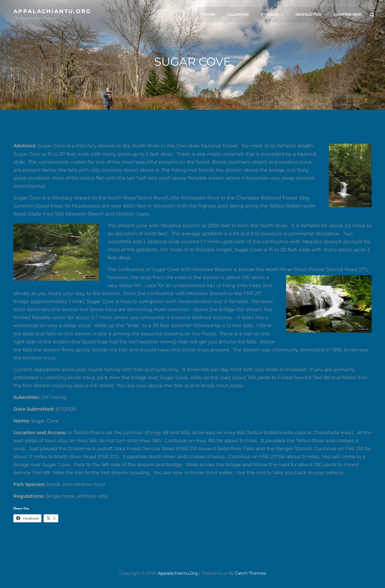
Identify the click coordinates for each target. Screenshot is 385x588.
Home (209, 15)
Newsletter (308, 15)
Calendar (238, 15)
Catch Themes (251, 573)
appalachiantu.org (52, 11)
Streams (273, 15)
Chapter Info (348, 15)
